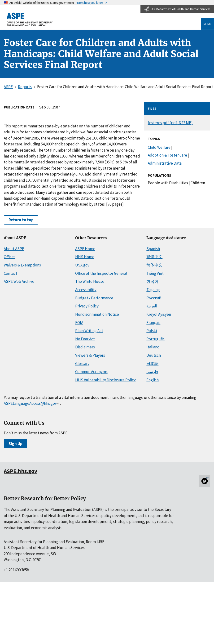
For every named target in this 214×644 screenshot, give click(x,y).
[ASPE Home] (30, 20)
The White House (90, 281)
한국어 (152, 281)
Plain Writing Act (89, 331)
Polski (152, 331)
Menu (207, 24)
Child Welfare (159, 147)
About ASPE (14, 249)
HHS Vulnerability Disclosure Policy (105, 380)
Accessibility (86, 290)
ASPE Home (85, 249)
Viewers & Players (90, 355)
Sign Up (15, 444)
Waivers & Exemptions (22, 265)
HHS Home (85, 257)
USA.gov (82, 265)
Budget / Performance (94, 298)
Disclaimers (85, 347)
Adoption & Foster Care (167, 155)
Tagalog (153, 290)
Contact (11, 273)
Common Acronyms (91, 372)
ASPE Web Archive (19, 281)
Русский (154, 298)
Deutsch (154, 355)
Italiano (153, 347)
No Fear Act (85, 339)
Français (153, 323)
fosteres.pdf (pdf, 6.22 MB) (170, 123)
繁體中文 (154, 257)
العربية (152, 306)
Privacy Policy (87, 306)
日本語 (152, 364)
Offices (10, 257)
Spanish (153, 249)
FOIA (79, 323)
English (153, 380)
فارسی (152, 372)
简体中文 (154, 265)
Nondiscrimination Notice (97, 314)
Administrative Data (165, 163)
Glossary (82, 364)
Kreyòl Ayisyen (159, 314)
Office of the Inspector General (101, 273)
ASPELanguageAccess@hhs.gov (32, 403)
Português (155, 339)
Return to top (21, 220)
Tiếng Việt (155, 273)
